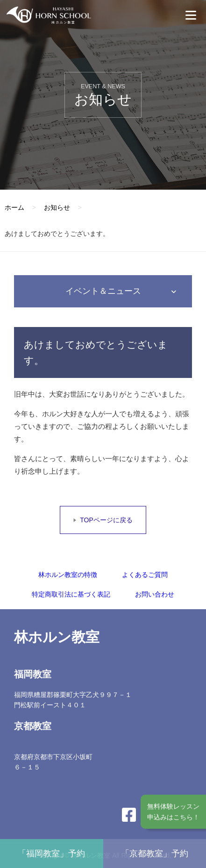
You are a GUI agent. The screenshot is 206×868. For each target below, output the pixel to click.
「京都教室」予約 (155, 854)
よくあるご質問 (145, 575)
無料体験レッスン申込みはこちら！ (173, 811)
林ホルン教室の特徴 (68, 575)
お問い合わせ (155, 594)
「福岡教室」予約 (51, 854)
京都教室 (33, 726)
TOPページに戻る (106, 520)
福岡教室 (33, 674)
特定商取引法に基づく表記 (71, 594)
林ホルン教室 (57, 637)
